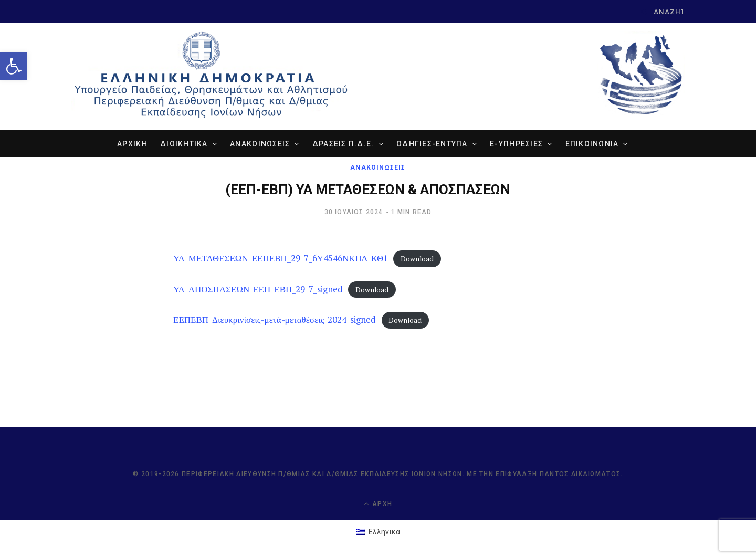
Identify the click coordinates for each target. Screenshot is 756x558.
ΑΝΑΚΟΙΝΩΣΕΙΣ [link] (260, 144)
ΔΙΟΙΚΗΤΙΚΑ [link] (184, 144)
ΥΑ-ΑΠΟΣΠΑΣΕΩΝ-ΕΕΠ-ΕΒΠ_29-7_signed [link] (258, 289)
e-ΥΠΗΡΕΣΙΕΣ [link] (516, 144)
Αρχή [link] (378, 504)
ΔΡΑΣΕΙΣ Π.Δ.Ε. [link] (343, 144)
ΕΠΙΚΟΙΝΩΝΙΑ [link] (592, 144)
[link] (14, 66)
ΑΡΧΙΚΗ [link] (132, 144)
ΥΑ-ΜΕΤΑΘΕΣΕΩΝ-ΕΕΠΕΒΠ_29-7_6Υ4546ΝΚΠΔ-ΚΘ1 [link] (281, 258)
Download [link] (417, 259)
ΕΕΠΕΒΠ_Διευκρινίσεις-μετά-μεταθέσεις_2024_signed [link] (275, 319)
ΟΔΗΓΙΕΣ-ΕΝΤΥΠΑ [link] (432, 144)
